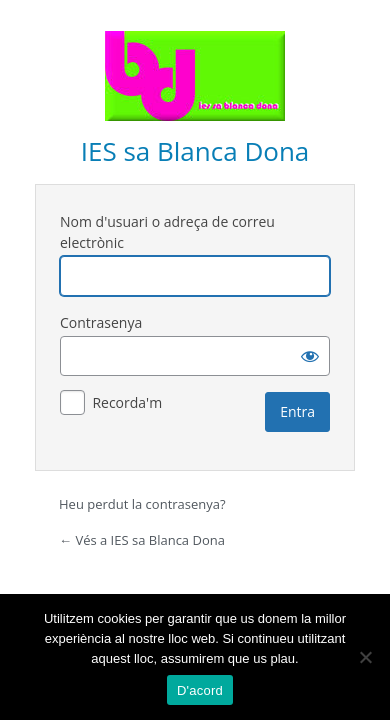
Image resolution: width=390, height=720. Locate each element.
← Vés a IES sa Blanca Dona (142, 540)
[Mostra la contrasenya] (310, 356)
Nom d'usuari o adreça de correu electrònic (167, 232)
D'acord (200, 690)
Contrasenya (101, 322)
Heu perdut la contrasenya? (142, 504)
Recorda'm (127, 402)
